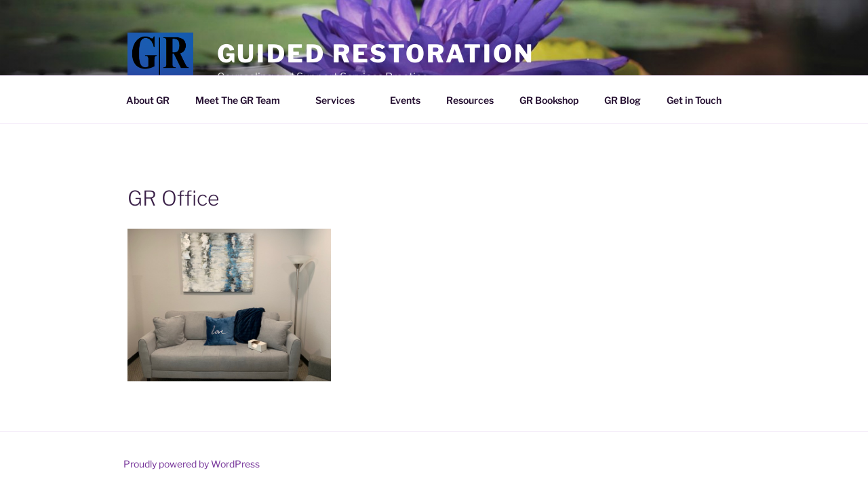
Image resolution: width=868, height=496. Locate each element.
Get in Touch (694, 100)
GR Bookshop (549, 100)
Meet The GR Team (244, 100)
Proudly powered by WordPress (192, 464)
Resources (470, 100)
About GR (148, 100)
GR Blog (623, 100)
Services (341, 100)
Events (405, 100)
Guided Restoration (376, 54)
